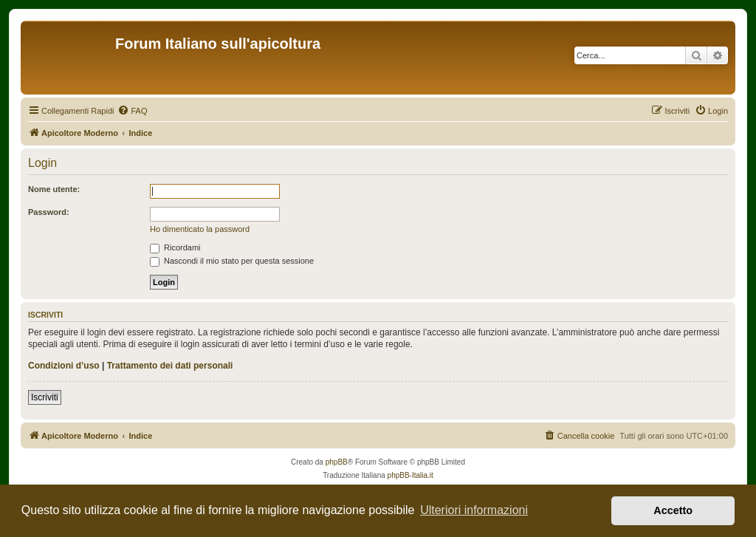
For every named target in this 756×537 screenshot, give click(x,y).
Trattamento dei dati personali (170, 366)
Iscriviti (45, 397)
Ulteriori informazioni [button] (474, 510)
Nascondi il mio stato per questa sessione (232, 261)
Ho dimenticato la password (200, 229)
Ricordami (175, 247)
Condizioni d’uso (64, 366)
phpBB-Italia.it (410, 475)
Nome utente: (54, 189)
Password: (49, 212)
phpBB (337, 462)
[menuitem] (132, 111)
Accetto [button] (673, 510)
